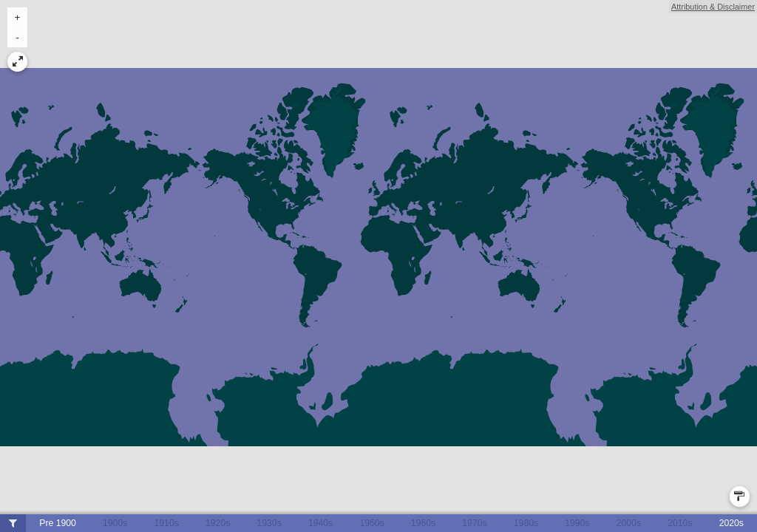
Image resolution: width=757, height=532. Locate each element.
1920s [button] (218, 523)
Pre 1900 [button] (58, 523)
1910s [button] (167, 523)
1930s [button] (269, 523)
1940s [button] (320, 523)
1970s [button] (474, 523)
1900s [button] (115, 523)
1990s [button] (577, 523)
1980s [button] (526, 523)
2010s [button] (680, 523)
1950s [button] (371, 523)
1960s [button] (423, 523)
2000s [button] (629, 523)
